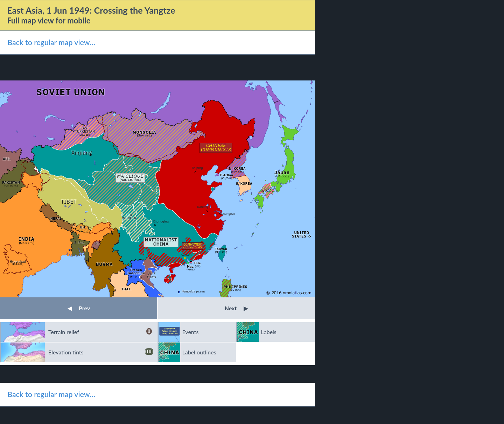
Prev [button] (79, 308)
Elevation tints (101, 352)
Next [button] (236, 308)
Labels (269, 332)
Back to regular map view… (51, 42)
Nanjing (203, 207)
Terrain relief (101, 332)
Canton (186, 255)
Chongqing (161, 221)
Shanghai (228, 214)
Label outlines (199, 352)
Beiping (197, 168)
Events (191, 332)
